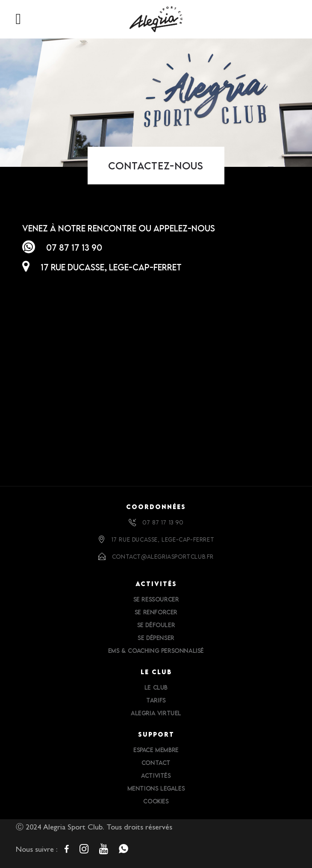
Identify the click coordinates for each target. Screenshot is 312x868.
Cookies (156, 801)
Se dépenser (156, 638)
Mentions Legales (156, 788)
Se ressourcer (156, 599)
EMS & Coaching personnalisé (156, 651)
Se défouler (156, 625)
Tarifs (156, 700)
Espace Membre (156, 750)
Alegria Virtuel (156, 713)
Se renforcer (156, 612)
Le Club (156, 687)
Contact (156, 763)
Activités (156, 776)
